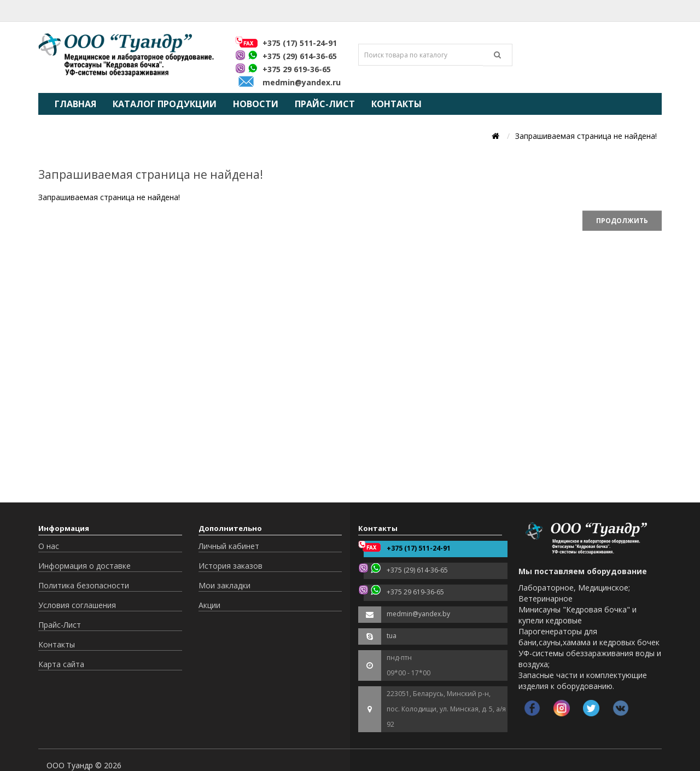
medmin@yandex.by (418, 614)
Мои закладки (224, 585)
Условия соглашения (77, 605)
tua (392, 636)
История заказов (231, 566)
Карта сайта (61, 664)
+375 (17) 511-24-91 (300, 43)
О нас (49, 546)
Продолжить (622, 221)
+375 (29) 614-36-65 (300, 56)
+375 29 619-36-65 (297, 69)
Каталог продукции (165, 104)
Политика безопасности (84, 585)
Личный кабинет (229, 546)
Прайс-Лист (325, 104)
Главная (75, 104)
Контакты (396, 104)
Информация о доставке (84, 566)
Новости (256, 104)
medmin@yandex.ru (302, 82)
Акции (209, 605)
